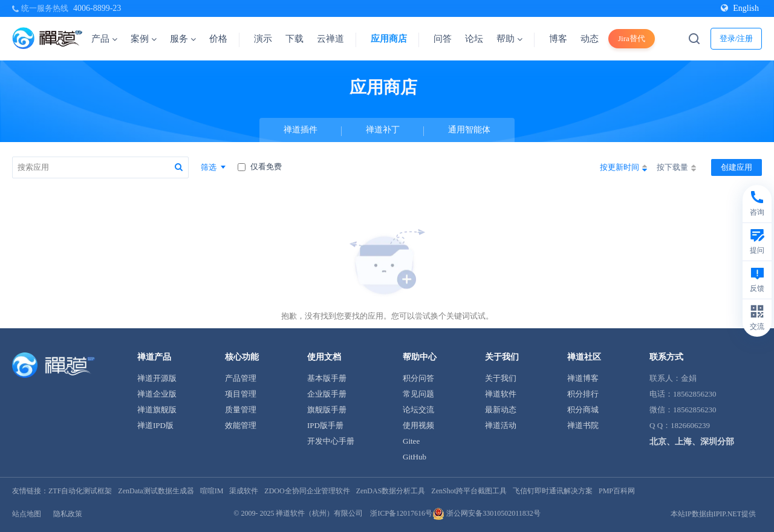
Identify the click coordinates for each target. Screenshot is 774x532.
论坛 (474, 39)
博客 (558, 39)
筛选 (213, 167)
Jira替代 (632, 38)
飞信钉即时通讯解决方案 (553, 491)
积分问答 (418, 378)
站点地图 (27, 514)
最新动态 (501, 410)
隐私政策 (68, 514)
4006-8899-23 (97, 8)
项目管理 (241, 394)
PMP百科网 (617, 491)
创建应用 (737, 167)
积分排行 (583, 394)
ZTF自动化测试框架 (80, 491)
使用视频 (418, 425)
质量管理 (241, 410)
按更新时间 (623, 168)
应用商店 (389, 39)
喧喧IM (212, 491)
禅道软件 (501, 394)
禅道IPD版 (155, 425)
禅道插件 (301, 130)
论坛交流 (418, 410)
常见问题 (418, 394)
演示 (263, 39)
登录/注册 (737, 38)
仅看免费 (260, 167)
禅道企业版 (157, 394)
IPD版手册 (325, 425)
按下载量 (676, 168)
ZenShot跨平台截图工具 (469, 491)
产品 (104, 39)
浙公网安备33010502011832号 (486, 513)
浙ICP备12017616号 (401, 513)
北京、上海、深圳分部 (692, 442)
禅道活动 (501, 425)
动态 (590, 39)
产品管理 (241, 378)
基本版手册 (327, 378)
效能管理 (241, 425)
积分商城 (583, 410)
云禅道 (330, 39)
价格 (218, 39)
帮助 (509, 39)
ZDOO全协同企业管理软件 (307, 491)
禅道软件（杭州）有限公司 (319, 513)
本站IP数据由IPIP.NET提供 (713, 514)
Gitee (411, 441)
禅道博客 (583, 378)
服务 (183, 39)
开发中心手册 (331, 441)
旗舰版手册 (327, 410)
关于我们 (501, 378)
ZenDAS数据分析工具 (391, 491)
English (740, 8)
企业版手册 (327, 394)
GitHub (415, 457)
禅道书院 (583, 425)
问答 (443, 39)
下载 (294, 39)
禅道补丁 (383, 130)
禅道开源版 (157, 378)
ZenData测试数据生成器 (156, 491)
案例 (144, 39)
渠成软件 (244, 491)
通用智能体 (469, 130)
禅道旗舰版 (157, 410)
